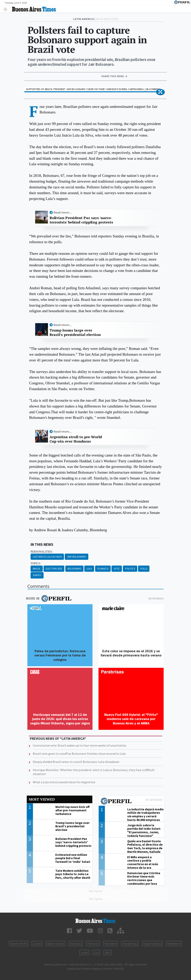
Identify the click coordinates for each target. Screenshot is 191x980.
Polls (144, 569)
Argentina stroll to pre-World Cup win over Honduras (76, 439)
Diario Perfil (19, 944)
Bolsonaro (74, 569)
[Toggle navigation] (6, 9)
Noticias (76, 944)
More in (49, 598)
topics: (36, 563)
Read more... (63, 212)
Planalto (103, 569)
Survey (37, 575)
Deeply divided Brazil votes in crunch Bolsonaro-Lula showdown (76, 762)
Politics (130, 569)
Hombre (111, 944)
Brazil (37, 569)
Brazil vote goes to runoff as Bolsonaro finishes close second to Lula (79, 754)
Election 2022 (54, 569)
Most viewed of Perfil (131, 802)
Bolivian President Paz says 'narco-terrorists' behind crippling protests (81, 220)
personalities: (42, 552)
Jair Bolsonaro (77, 557)
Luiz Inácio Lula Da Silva (47, 557)
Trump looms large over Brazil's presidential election (75, 332)
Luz (96, 952)
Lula (89, 569)
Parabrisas (130, 944)
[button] (160, 92)
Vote (117, 569)
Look (84, 952)
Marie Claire (56, 944)
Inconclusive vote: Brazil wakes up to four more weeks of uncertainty (80, 745)
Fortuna (93, 944)
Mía (107, 952)
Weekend (174, 944)
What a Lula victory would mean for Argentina (64, 782)
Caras (37, 944)
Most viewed (42, 799)
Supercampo (153, 944)
